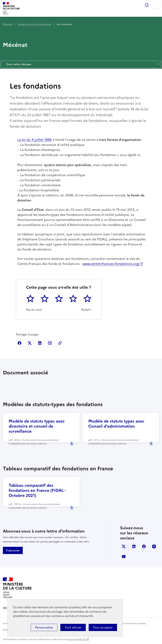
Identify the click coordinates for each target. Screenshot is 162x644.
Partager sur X (30, 343)
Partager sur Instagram (50, 343)
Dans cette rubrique (81, 64)
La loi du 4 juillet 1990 (34, 140)
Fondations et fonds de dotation (35, 24)
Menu (157, 5)
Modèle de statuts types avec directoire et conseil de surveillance (37, 426)
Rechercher (147, 5)
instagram (154, 546)
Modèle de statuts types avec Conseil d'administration (116, 424)
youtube (124, 557)
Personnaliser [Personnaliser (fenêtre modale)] (44, 627)
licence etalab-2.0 (76, 639)
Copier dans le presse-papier (60, 343)
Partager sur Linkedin (40, 343)
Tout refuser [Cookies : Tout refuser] (73, 627)
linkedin (134, 546)
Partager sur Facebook (20, 343)
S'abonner (13, 550)
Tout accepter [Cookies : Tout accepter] (103, 627)
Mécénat (8, 24)
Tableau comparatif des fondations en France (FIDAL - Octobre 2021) (37, 490)
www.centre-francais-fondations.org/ (111, 264)
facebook (144, 546)
